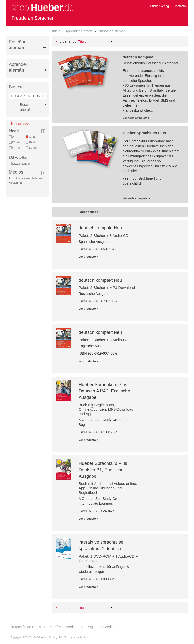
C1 (16, 148)
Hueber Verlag (159, 6)
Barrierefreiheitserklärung (64, 627)
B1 (16, 142)
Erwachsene (22, 164)
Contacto (180, 6)
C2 (33, 148)
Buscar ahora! (25, 107)
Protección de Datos (26, 627)
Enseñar (17, 45)
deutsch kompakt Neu (100, 228)
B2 (33, 142)
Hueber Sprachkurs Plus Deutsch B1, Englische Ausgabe (103, 470)
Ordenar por (69, 41)
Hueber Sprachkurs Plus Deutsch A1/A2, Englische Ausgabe (104, 391)
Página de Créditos (101, 627)
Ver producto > (89, 257)
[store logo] (42, 12)
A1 (17, 137)
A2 (34, 137)
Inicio (56, 31)
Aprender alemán (79, 31)
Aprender (18, 67)
